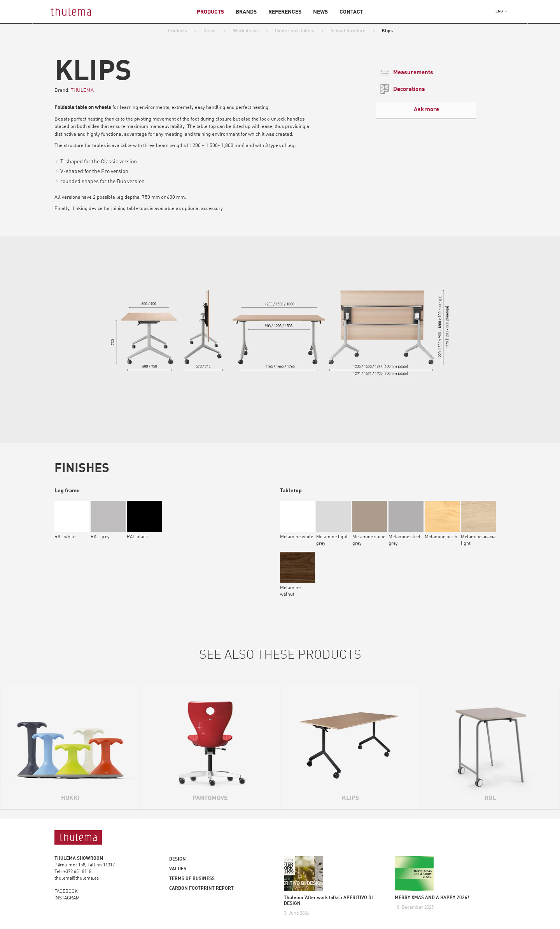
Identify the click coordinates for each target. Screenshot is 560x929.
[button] (501, 11)
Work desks (246, 31)
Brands (246, 12)
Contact (351, 12)
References (285, 12)
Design (178, 859)
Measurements (407, 72)
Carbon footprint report (201, 889)
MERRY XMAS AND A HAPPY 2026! (432, 898)
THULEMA (82, 90)
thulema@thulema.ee (77, 878)
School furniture (348, 31)
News (320, 12)
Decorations (402, 89)
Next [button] (522, 24)
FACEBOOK (66, 892)
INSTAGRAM (67, 898)
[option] (280, 328)
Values (178, 869)
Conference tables (295, 31)
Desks (210, 31)
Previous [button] (38, 24)
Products (210, 12)
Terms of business (192, 879)
